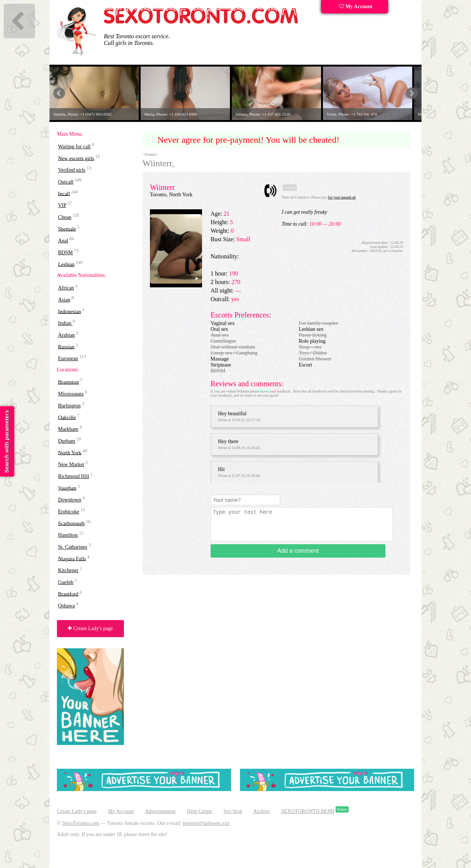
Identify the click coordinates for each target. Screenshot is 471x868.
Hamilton (68, 535)
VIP (62, 205)
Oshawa (66, 606)
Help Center (199, 811)
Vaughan (67, 488)
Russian (66, 347)
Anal (63, 241)
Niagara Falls (72, 559)
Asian (64, 300)
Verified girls (72, 170)
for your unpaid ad (342, 197)
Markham (68, 429)
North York (70, 453)
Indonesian (69, 311)
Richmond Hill (74, 476)
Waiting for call (74, 147)
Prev (59, 93)
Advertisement (160, 811)
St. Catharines (73, 547)
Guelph (66, 582)
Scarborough (71, 523)
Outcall (66, 182)
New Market (71, 464)
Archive (261, 811)
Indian (65, 323)
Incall (64, 193)
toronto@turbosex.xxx (206, 823)
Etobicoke (69, 512)
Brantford (68, 594)
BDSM (65, 253)
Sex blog (233, 811)
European (68, 359)
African (66, 288)
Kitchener (68, 570)
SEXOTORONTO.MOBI (308, 811)
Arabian (66, 335)
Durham (67, 441)
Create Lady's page (90, 628)
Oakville (67, 417)
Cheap (65, 217)
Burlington (69, 406)
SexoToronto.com (81, 823)
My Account (356, 7)
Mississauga (71, 394)
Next (412, 93)
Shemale (67, 229)
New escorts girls (76, 158)
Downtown (70, 500)
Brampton (68, 382)
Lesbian (66, 264)
